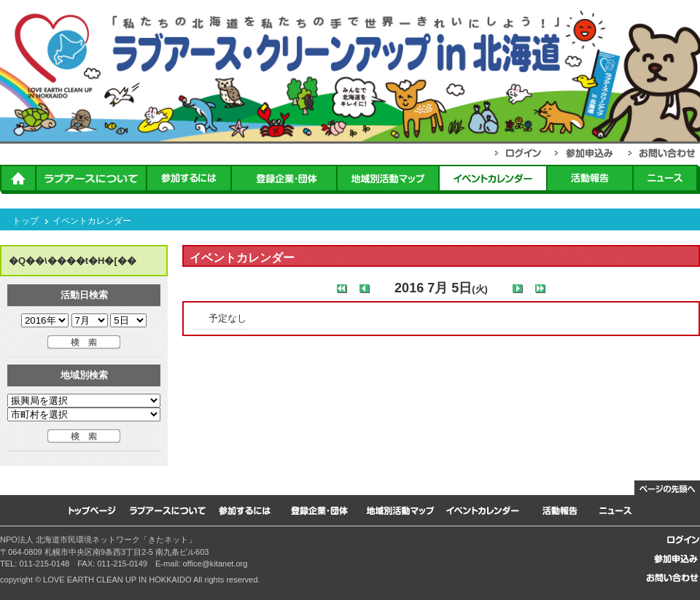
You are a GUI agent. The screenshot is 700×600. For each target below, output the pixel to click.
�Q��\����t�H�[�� (73, 261)
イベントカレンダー (92, 221)
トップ (26, 221)
